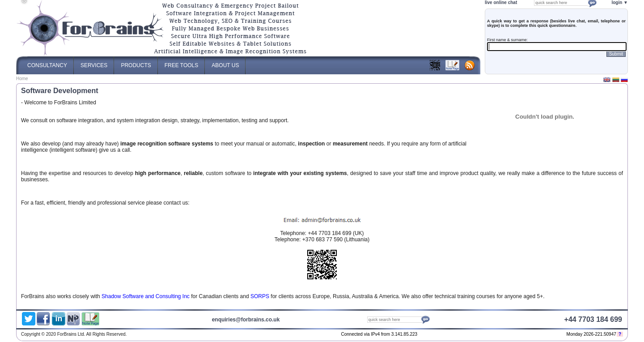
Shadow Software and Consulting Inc (146, 296)
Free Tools (182, 62)
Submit (616, 54)
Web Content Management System (551, 335)
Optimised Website (529, 335)
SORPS (260, 296)
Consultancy (47, 62)
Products (136, 62)
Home (22, 79)
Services (94, 62)
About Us (225, 62)
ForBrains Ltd (515, 335)
